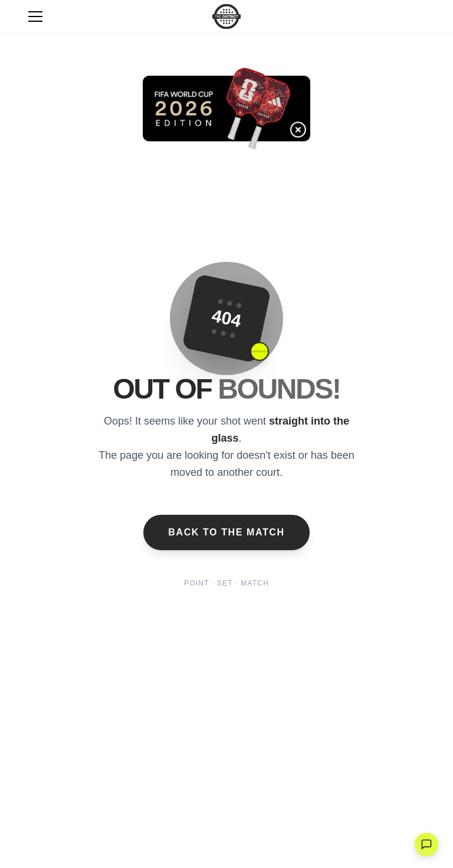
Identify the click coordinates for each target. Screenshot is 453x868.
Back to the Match (226, 532)
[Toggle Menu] (35, 17)
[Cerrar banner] (308, 140)
